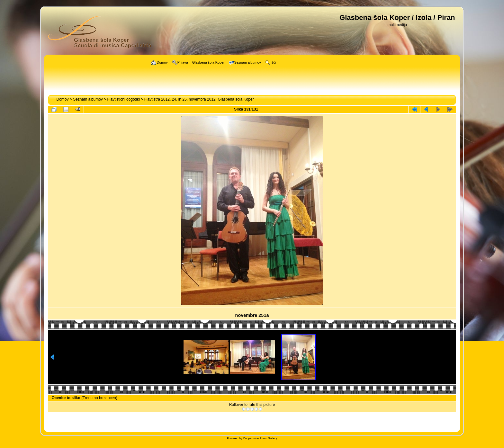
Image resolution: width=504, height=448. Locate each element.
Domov (62, 99)
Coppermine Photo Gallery (260, 438)
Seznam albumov (88, 99)
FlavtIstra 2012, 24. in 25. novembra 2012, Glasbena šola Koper (199, 99)
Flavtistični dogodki (124, 99)
